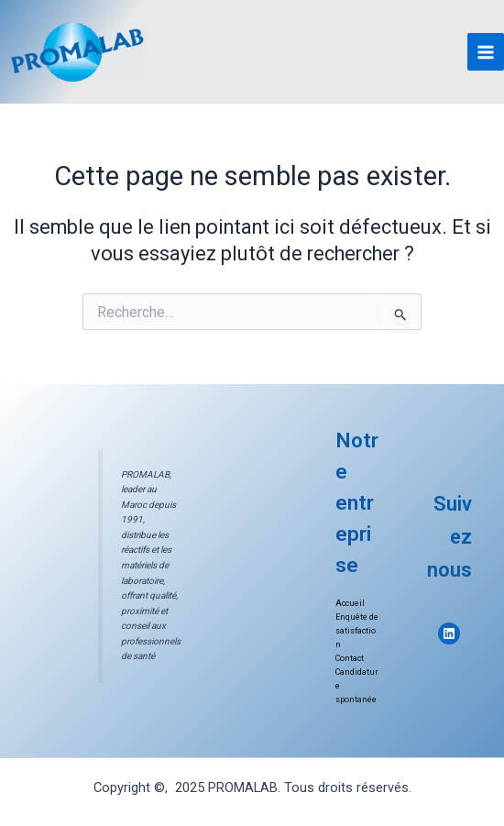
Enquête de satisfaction (357, 631)
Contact (350, 658)
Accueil (350, 603)
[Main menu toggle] (486, 51)
